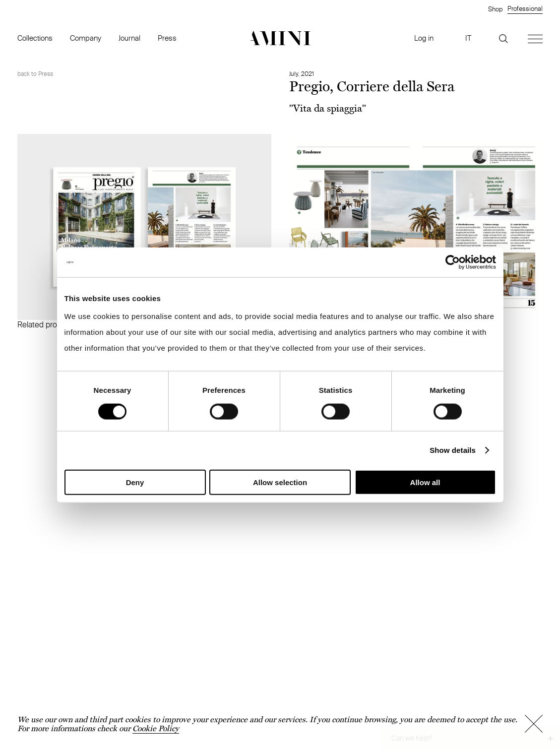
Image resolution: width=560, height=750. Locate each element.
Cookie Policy (156, 728)
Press (167, 38)
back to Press (35, 74)
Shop (495, 9)
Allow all (425, 482)
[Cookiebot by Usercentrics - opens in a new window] (453, 262)
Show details (453, 450)
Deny (135, 482)
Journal (129, 38)
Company (86, 38)
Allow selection (280, 482)
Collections (35, 38)
